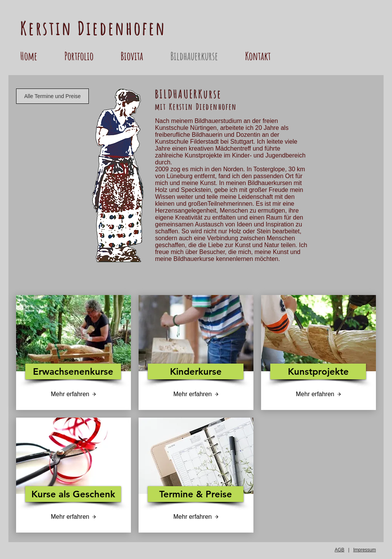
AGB (339, 550)
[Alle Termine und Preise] (52, 96)
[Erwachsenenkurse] (73, 371)
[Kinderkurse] (196, 371)
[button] (89, 56)
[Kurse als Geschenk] (73, 494)
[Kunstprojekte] (318, 371)
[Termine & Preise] (196, 494)
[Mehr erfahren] (73, 394)
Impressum (365, 550)
